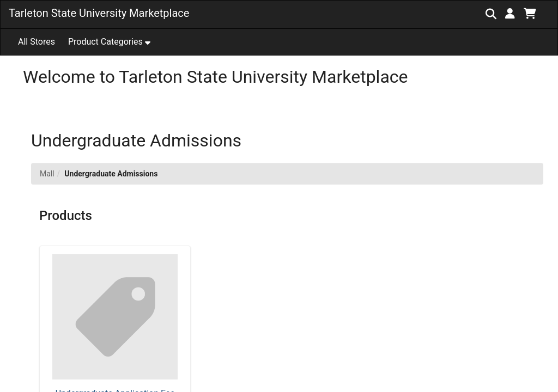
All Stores (37, 42)
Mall (47, 174)
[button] (510, 14)
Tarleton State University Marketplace (99, 13)
